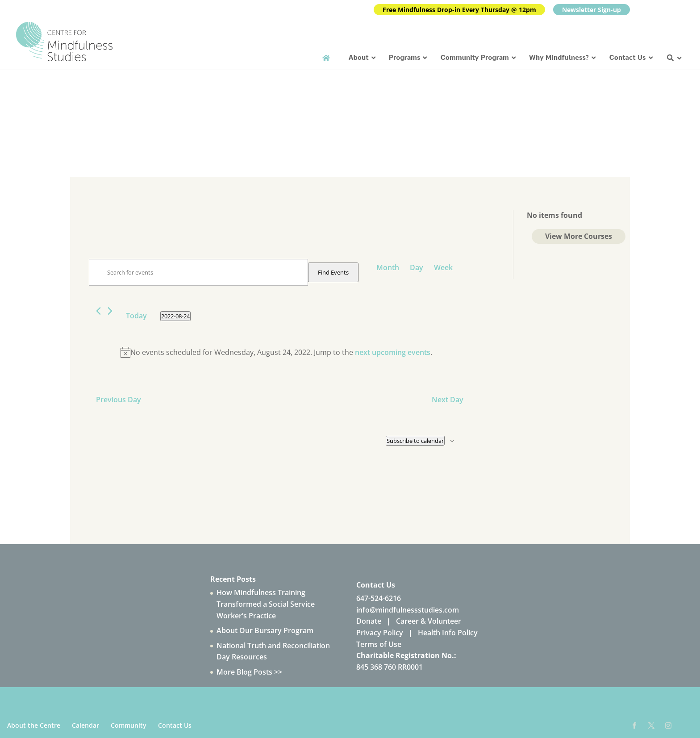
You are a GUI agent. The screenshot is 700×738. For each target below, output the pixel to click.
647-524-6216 (379, 598)
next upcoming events (393, 352)
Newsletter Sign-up (592, 10)
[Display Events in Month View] (388, 267)
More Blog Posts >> (249, 672)
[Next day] (110, 311)
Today (136, 316)
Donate (369, 621)
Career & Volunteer (429, 621)
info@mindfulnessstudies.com (408, 610)
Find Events (333, 272)
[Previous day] (98, 311)
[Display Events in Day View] (417, 267)
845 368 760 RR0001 (390, 667)
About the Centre (34, 725)
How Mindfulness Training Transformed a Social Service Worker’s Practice (266, 604)
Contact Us (175, 725)
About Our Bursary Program (265, 630)
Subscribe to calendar (415, 441)
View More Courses (579, 236)
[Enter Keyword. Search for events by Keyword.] (199, 272)
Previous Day (119, 400)
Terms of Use (379, 644)
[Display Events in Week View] (443, 267)
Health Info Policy (448, 633)
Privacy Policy (380, 633)
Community (129, 725)
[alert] (276, 353)
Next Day (448, 400)
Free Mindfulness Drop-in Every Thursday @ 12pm (459, 10)
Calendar (85, 725)
